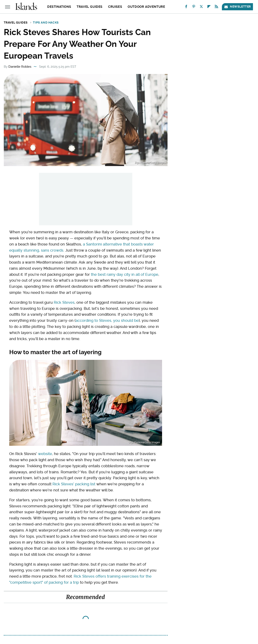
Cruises (115, 7)
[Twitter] (201, 7)
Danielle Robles (20, 67)
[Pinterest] (194, 7)
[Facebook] (186, 7)
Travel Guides (90, 7)
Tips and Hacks (46, 22)
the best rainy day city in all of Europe (125, 274)
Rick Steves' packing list (74, 484)
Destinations (59, 7)
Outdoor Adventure (146, 7)
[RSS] (216, 7)
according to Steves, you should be (107, 320)
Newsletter (237, 7)
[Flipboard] (209, 7)
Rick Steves (64, 302)
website (45, 454)
